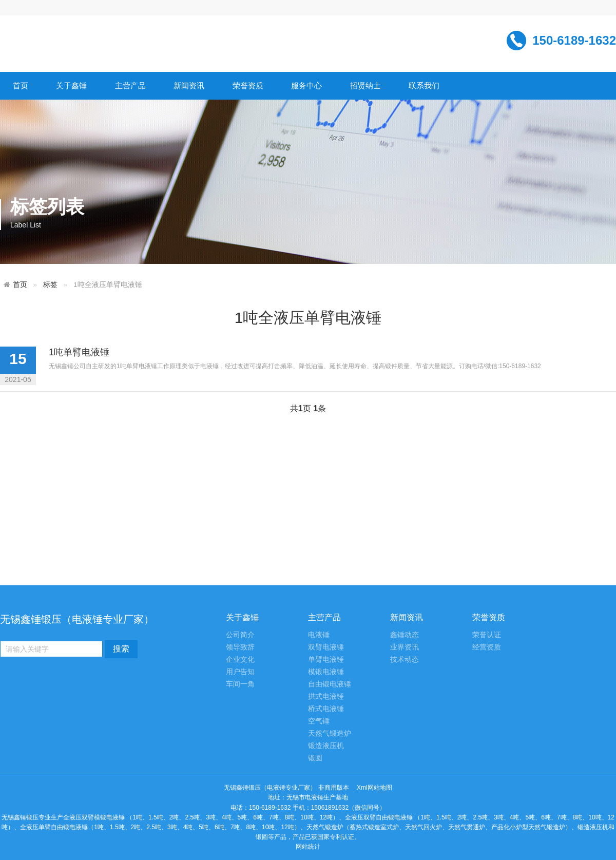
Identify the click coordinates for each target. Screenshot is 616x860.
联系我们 (424, 85)
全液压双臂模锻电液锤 (94, 817)
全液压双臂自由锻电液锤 (379, 817)
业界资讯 (405, 647)
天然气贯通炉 (467, 827)
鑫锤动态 (405, 635)
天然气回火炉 (423, 827)
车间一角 (240, 684)
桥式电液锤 (326, 709)
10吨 (307, 817)
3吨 (211, 817)
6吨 (258, 817)
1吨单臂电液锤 (79, 352)
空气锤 (319, 721)
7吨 (274, 817)
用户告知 (240, 672)
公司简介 (240, 635)
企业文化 (240, 660)
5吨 (243, 817)
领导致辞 (240, 647)
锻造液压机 (326, 746)
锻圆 (315, 758)
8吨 (290, 817)
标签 (50, 285)
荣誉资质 (248, 85)
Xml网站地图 (374, 788)
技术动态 (405, 660)
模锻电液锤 (326, 672)
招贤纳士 (365, 85)
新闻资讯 (189, 85)
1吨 (137, 817)
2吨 (174, 817)
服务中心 (306, 85)
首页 (21, 85)
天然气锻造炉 (330, 733)
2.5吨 (192, 817)
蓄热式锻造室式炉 (374, 827)
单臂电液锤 (326, 660)
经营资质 (487, 647)
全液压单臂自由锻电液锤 (54, 827)
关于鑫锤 (71, 85)
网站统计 (308, 847)
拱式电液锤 (326, 696)
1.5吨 (156, 817)
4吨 (227, 817)
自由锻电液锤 (330, 684)
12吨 (326, 817)
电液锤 (319, 635)
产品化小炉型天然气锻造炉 (528, 827)
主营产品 (130, 85)
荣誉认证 (487, 635)
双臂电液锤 (326, 647)
